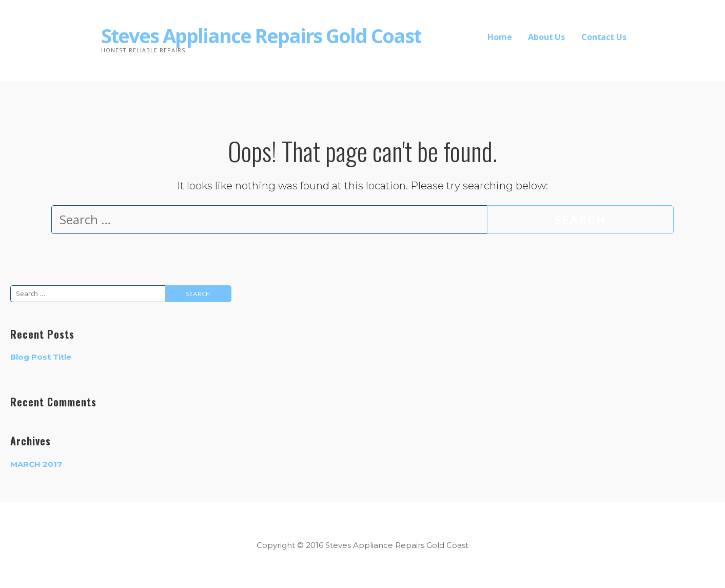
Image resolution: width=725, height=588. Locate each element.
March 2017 (36, 464)
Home (499, 37)
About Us (546, 37)
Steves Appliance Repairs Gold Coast (261, 35)
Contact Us (604, 37)
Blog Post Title (41, 357)
